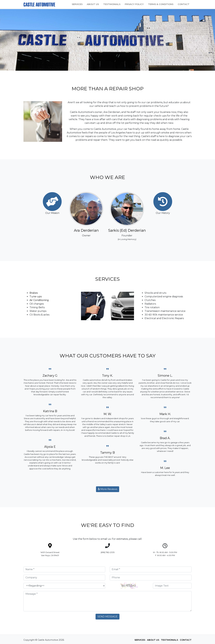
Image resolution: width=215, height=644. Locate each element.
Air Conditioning (39, 300)
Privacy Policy (134, 4)
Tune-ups (36, 297)
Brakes (34, 293)
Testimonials (112, 4)
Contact (184, 4)
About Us (93, 4)
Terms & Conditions (161, 4)
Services (77, 4)
